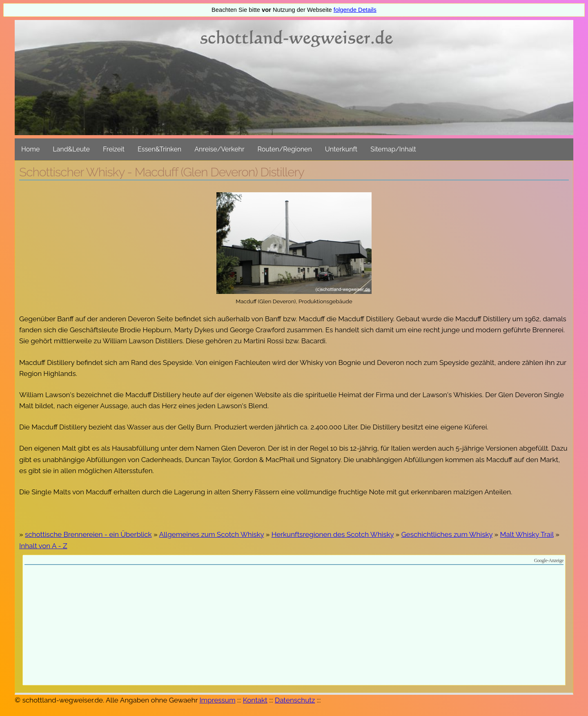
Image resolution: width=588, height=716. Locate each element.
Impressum (217, 700)
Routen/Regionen (285, 149)
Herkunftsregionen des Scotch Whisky (333, 534)
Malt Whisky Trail (527, 534)
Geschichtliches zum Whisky (447, 534)
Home (30, 149)
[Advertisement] (294, 626)
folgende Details (355, 10)
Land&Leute (71, 149)
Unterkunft (341, 149)
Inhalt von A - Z (43, 546)
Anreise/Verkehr (219, 149)
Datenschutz (295, 700)
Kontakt (255, 700)
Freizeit (114, 149)
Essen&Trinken (159, 149)
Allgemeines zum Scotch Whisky (211, 534)
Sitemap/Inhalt (393, 149)
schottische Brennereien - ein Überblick (88, 534)
